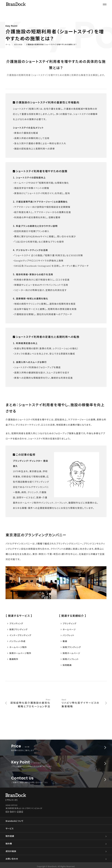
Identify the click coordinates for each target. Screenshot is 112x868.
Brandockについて (14, 819)
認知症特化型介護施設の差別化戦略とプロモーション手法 (29, 704)
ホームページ (70, 630)
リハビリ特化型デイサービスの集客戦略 (83, 704)
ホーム (8, 44)
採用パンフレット (71, 661)
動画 (65, 642)
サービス (9, 826)
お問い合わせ (56, 857)
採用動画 (68, 667)
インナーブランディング (21, 636)
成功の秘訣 (19, 44)
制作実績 (56, 834)
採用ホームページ (72, 654)
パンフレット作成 (18, 642)
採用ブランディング (19, 630)
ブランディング (17, 623)
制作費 (56, 842)
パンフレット (69, 636)
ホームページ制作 (19, 648)
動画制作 (14, 661)
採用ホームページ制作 (21, 654)
